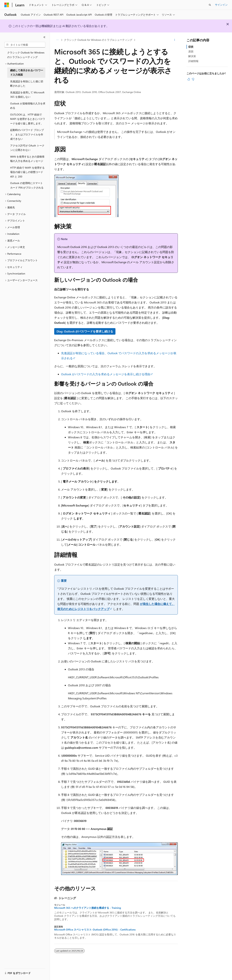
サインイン (221, 5)
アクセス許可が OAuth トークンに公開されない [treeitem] (27, 148)
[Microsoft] (7, 5)
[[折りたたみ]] (44, 37)
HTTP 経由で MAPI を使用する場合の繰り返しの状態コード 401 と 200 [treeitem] (27, 172)
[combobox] (25, 45)
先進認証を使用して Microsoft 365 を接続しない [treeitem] (27, 95)
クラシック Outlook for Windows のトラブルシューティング (98, 40)
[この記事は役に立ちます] (189, 79)
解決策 (192, 56)
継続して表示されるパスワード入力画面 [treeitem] (27, 73)
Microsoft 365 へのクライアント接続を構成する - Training (88, 908)
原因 (191, 51)
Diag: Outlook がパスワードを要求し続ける (85, 331)
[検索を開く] (210, 5)
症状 (191, 47)
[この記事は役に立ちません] (193, 79)
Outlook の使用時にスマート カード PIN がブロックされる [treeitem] (27, 185)
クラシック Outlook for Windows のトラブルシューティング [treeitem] (26, 55)
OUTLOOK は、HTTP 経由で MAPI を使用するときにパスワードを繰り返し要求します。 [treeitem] (28, 119)
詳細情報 (193, 61)
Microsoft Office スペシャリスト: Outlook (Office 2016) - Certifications (95, 930)
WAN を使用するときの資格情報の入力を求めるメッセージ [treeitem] (27, 159)
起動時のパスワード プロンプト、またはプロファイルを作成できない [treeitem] (27, 134)
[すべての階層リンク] (57, 40)
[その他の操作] (175, 40)
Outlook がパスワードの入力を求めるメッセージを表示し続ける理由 (106, 374)
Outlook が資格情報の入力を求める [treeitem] (28, 106)
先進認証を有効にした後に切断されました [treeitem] (27, 84)
